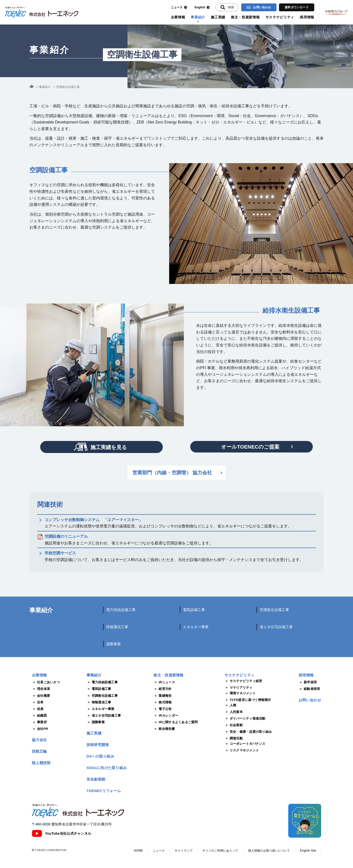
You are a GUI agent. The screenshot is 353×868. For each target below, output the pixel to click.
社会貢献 (234, 725)
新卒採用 (308, 682)
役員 (38, 709)
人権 (230, 705)
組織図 (39, 716)
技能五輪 (39, 751)
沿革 (38, 702)
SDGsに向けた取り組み (107, 768)
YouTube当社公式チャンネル (62, 833)
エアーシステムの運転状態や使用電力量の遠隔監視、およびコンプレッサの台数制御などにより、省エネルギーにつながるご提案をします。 (168, 523)
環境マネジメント (240, 693)
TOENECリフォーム (104, 791)
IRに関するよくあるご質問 (176, 722)
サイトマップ (183, 851)
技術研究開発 (98, 745)
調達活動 (234, 738)
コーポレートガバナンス (245, 744)
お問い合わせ (259, 7)
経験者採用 (309, 689)
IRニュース (164, 682)
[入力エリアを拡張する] (227, 7)
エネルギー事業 (196, 627)
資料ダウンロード (297, 7)
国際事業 (113, 644)
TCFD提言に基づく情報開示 (248, 700)
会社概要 (41, 696)
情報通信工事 (117, 627)
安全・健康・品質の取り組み (248, 732)
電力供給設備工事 (121, 610)
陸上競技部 (41, 763)
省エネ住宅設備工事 (276, 627)
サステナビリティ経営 (243, 681)
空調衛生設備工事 (274, 610)
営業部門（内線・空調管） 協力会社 (172, 473)
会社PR (40, 729)
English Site (308, 851)
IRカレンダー (166, 716)
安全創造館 (96, 779)
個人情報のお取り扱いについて (269, 851)
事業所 (39, 722)
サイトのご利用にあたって (220, 851)
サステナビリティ (280, 17)
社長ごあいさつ (46, 682)
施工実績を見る (100, 447)
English (202, 7)
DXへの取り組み (100, 756)
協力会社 (39, 740)
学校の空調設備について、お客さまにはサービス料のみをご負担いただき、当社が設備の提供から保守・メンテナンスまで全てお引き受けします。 (174, 556)
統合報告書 (164, 729)
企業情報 (178, 17)
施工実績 (218, 17)
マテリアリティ (239, 688)
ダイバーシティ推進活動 (245, 719)
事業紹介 (198, 17)
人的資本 (234, 712)
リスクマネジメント (242, 750)
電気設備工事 (194, 610)
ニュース (179, 7)
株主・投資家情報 (245, 17)
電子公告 (163, 709)
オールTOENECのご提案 (250, 447)
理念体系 (41, 689)
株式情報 (163, 702)
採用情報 (307, 17)
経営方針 (163, 689)
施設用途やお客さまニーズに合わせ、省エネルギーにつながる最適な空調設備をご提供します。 (129, 540)
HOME (138, 851)
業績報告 (163, 696)
